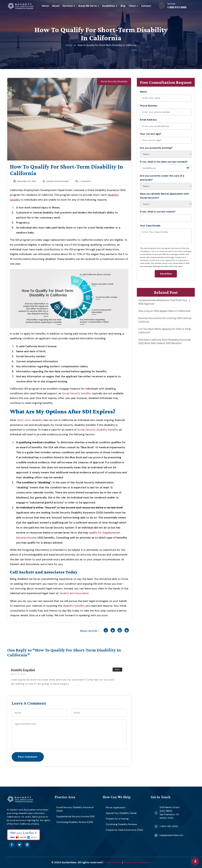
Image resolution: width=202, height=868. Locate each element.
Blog (123, 6)
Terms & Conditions (160, 251)
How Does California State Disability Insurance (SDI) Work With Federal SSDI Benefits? (164, 341)
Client (132, 6)
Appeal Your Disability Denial (121, 813)
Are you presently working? (156, 148)
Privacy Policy (178, 251)
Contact (146, 6)
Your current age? (151, 134)
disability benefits (74, 606)
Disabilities (109, 6)
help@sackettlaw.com (171, 835)
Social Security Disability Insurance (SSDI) (75, 809)
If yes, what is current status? (158, 212)
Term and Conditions (137, 862)
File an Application (116, 807)
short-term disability (30, 420)
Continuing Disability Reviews (121, 824)
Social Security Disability (114, 81)
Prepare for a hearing (117, 819)
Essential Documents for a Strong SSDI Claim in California (165, 320)
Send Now (166, 274)
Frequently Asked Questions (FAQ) (124, 830)
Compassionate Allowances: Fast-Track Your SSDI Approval (163, 302)
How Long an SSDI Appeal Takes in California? (164, 311)
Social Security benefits (77, 393)
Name (143, 92)
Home (45, 6)
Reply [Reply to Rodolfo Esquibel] (117, 669)
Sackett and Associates (74, 593)
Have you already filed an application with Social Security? (164, 196)
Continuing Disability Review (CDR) (75, 822)
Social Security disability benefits (98, 430)
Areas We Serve (88, 6)
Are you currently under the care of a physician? (162, 178)
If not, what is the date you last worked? (164, 162)
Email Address (148, 120)
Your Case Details (150, 226)
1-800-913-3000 (177, 7)
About (56, 6)
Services (68, 6)
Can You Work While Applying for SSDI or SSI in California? (165, 331)
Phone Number (149, 106)
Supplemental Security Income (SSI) (75, 816)
